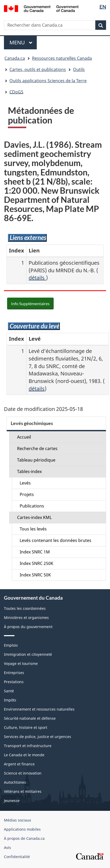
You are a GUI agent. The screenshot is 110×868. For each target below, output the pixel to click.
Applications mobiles (22, 829)
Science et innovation (23, 773)
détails (37, 278)
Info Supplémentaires (30, 303)
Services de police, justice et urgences (38, 737)
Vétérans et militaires (23, 791)
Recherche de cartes (37, 448)
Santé (9, 691)
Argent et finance (19, 764)
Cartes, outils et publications (38, 69)
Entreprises (14, 673)
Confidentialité (17, 857)
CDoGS (16, 92)
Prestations (14, 682)
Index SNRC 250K (36, 563)
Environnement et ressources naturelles (39, 709)
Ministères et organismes (26, 618)
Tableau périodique (36, 460)
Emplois (11, 645)
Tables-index (29, 471)
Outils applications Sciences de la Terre (48, 81)
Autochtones (15, 782)
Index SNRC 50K (35, 575)
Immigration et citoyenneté (28, 654)
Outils (79, 69)
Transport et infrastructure (28, 746)
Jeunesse (12, 801)
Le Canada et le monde (24, 755)
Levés (25, 483)
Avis (7, 848)
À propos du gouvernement (28, 627)
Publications (32, 506)
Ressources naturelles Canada (62, 58)
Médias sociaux (17, 820)
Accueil (24, 437)
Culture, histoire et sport (26, 727)
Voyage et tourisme (21, 663)
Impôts (10, 700)
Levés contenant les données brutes (56, 540)
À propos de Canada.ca (24, 838)
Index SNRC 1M (35, 552)
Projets (27, 494)
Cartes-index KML (34, 517)
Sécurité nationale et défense (30, 718)
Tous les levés (33, 529)
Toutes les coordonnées (25, 608)
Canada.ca (15, 58)
